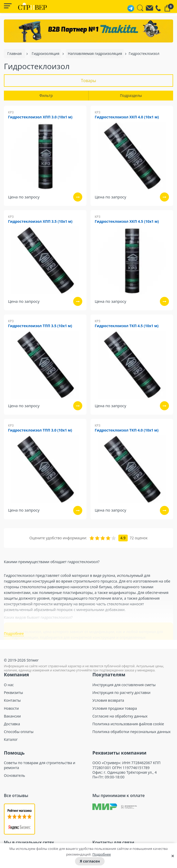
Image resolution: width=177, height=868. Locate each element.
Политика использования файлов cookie (128, 724)
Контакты (12, 700)
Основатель (14, 776)
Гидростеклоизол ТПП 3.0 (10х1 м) (40, 430)
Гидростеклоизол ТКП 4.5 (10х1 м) (127, 326)
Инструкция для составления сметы (124, 685)
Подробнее (102, 854)
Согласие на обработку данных (120, 716)
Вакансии (12, 716)
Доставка (12, 724)
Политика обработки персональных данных (131, 732)
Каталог (11, 740)
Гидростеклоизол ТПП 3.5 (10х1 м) (40, 326)
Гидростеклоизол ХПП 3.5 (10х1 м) (40, 222)
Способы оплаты (19, 732)
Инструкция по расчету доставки (121, 693)
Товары (89, 81)
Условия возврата (108, 700)
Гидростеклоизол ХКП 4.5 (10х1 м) (127, 222)
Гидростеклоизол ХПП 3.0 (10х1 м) (40, 117)
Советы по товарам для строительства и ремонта (40, 765)
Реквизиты (13, 693)
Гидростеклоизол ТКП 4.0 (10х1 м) (127, 430)
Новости (11, 708)
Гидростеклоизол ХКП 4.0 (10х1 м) (127, 117)
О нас (9, 685)
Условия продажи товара (115, 708)
